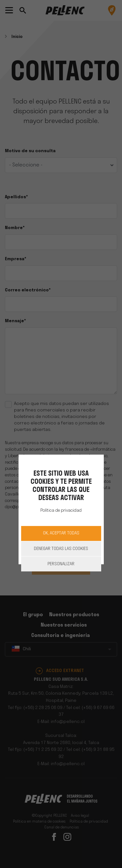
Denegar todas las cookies (61, 549)
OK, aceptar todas (61, 533)
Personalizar (61, 564)
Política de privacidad (61, 511)
